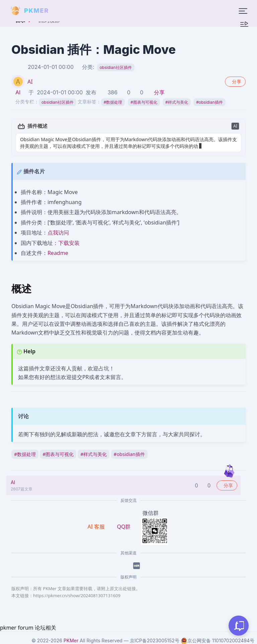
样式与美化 (177, 102)
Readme (58, 253)
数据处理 (113, 102)
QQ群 (124, 527)
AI (30, 82)
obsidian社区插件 (116, 67)
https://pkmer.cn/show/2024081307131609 (77, 595)
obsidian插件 (209, 102)
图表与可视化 (144, 102)
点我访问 (58, 233)
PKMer (71, 640)
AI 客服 (97, 527)
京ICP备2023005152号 (155, 640)
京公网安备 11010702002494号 (218, 641)
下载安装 (69, 243)
